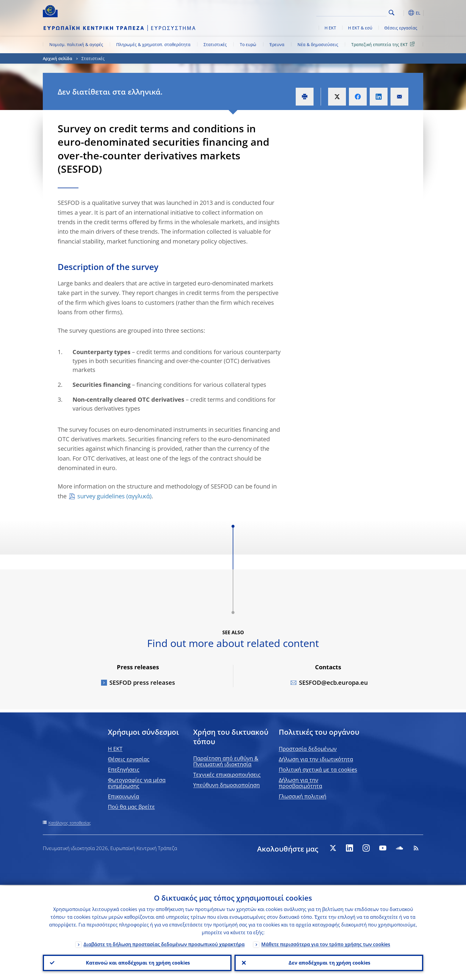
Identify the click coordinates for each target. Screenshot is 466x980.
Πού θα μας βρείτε (131, 807)
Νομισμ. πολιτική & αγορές (76, 44)
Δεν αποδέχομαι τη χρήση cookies (329, 962)
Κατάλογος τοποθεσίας (70, 823)
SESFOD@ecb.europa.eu (333, 683)
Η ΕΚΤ (330, 28)
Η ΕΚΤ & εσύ (360, 28)
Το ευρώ (248, 44)
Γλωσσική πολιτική (303, 796)
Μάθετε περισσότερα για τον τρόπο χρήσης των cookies (326, 943)
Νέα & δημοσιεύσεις (318, 44)
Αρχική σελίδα (58, 58)
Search (392, 13)
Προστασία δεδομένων (308, 749)
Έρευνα (277, 44)
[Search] (357, 12)
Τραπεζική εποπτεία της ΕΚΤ (384, 44)
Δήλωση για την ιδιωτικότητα (316, 759)
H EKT (115, 749)
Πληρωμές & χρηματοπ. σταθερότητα (153, 44)
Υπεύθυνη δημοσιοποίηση (226, 785)
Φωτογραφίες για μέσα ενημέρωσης (137, 783)
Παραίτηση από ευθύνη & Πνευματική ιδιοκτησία (226, 761)
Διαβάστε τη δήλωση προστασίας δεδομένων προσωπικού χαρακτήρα (164, 943)
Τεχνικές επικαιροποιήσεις (227, 775)
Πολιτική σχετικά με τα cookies (318, 769)
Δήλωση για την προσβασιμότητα (300, 783)
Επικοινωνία (123, 796)
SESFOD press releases (142, 683)
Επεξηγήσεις (124, 769)
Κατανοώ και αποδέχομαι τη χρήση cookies (137, 962)
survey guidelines (101, 496)
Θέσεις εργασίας (401, 28)
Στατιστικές (215, 44)
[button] (402, 13)
